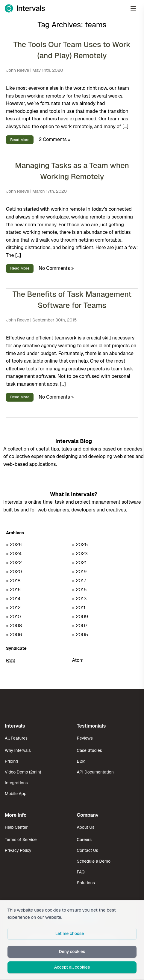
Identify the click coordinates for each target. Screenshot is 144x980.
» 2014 (13, 599)
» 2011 (79, 608)
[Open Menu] (133, 8)
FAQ (81, 872)
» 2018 (13, 581)
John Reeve (18, 70)
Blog (81, 761)
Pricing (11, 761)
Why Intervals (18, 750)
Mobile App (16, 794)
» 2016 (13, 590)
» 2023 (80, 554)
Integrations (16, 783)
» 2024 (14, 554)
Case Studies (90, 750)
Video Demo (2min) (23, 772)
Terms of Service (21, 840)
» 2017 (79, 581)
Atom (78, 660)
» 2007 (80, 626)
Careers (84, 840)
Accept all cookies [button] (72, 967)
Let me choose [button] (70, 933)
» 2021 (79, 563)
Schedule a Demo (94, 861)
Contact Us (88, 850)
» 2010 (13, 617)
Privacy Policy (18, 850)
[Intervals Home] (25, 8)
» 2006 (14, 635)
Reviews (85, 738)
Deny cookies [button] (72, 951)
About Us (86, 827)
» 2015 (79, 590)
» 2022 (14, 563)
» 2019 (79, 572)
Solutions (86, 883)
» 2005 (80, 635)
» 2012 (13, 608)
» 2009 (80, 617)
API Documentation (95, 772)
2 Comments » (54, 139)
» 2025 (80, 545)
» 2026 (14, 545)
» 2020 (14, 572)
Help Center (16, 827)
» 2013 (79, 599)
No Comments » (56, 268)
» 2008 (14, 626)
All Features (16, 738)
